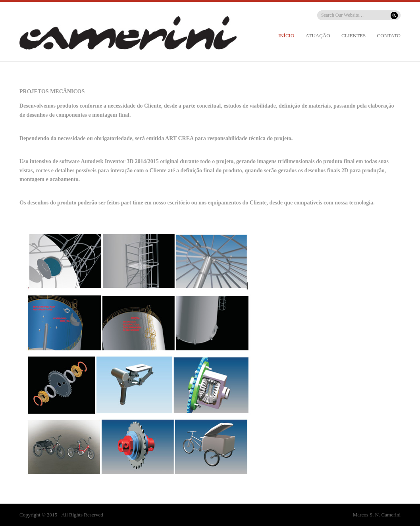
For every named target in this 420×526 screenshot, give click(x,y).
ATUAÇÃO (318, 36)
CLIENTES (354, 36)
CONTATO (389, 36)
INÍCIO (286, 36)
